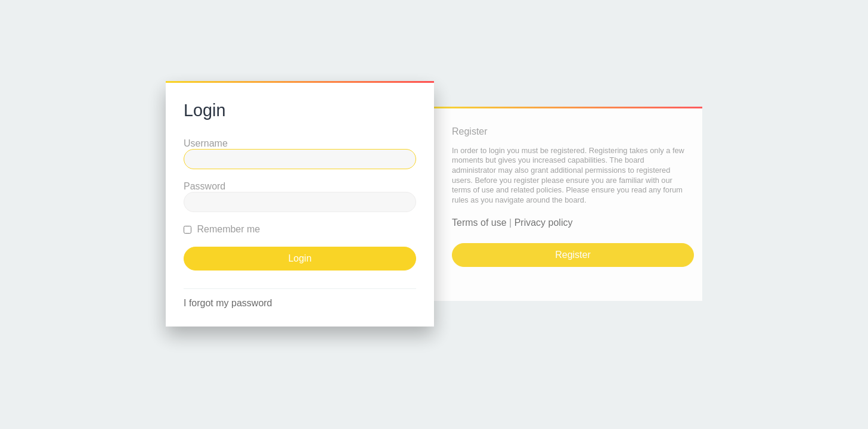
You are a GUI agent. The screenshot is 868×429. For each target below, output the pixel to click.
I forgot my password (228, 303)
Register (573, 255)
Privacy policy (544, 223)
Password (204, 186)
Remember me (222, 229)
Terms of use (479, 223)
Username (206, 143)
